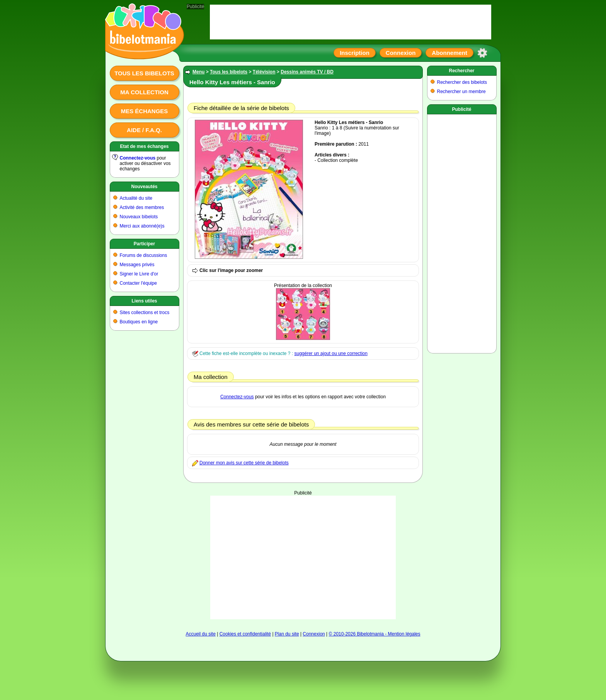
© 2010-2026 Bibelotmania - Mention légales (375, 634)
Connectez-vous (138, 158)
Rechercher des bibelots (462, 82)
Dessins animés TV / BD (307, 72)
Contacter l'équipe (138, 283)
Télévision (264, 72)
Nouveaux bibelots (139, 217)
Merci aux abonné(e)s (142, 226)
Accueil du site (200, 634)
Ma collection (144, 92)
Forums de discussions (144, 255)
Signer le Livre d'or (139, 274)
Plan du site (287, 634)
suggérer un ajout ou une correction (331, 353)
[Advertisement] (303, 557)
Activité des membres (142, 207)
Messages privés (137, 265)
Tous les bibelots (144, 73)
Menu (198, 72)
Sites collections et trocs (145, 313)
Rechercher (461, 71)
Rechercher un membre (461, 92)
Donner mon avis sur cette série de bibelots (244, 463)
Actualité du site (136, 198)
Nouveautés (144, 187)
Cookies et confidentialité (245, 634)
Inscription (355, 53)
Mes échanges (145, 111)
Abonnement (449, 53)
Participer (144, 244)
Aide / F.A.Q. (144, 130)
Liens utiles (144, 301)
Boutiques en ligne (139, 322)
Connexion (401, 53)
